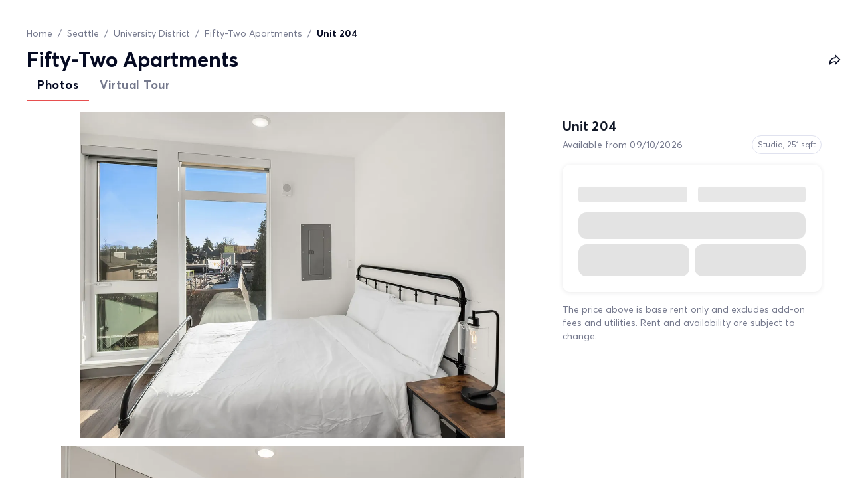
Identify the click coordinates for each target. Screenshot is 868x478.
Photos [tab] (58, 85)
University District (152, 33)
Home (40, 33)
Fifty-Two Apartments (253, 33)
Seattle (83, 33)
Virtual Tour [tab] (135, 85)
